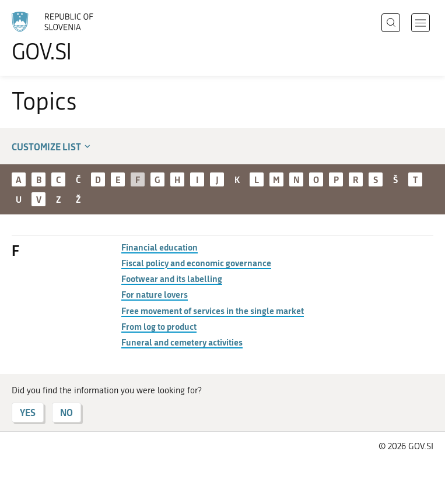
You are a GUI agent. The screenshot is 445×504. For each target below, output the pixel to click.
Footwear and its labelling (172, 279)
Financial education (160, 247)
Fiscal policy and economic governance (196, 263)
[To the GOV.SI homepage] (70, 37)
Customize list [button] (52, 147)
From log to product (159, 326)
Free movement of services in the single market (213, 311)
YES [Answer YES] (28, 412)
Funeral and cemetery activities (182, 342)
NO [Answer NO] (66, 412)
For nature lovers (155, 294)
